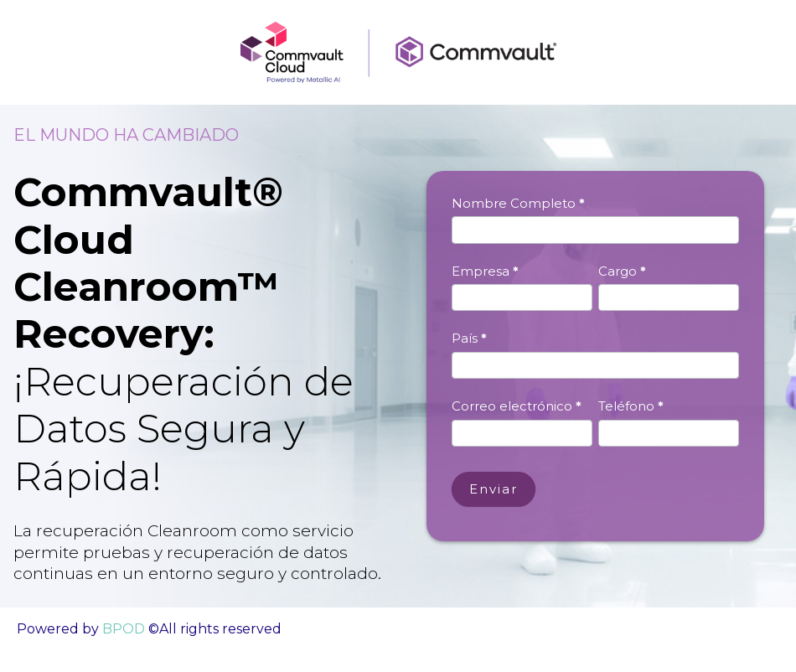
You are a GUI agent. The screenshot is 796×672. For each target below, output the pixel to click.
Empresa (485, 271)
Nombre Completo (518, 203)
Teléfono (631, 406)
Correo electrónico (517, 406)
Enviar (494, 489)
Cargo (622, 271)
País (469, 338)
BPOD (122, 629)
